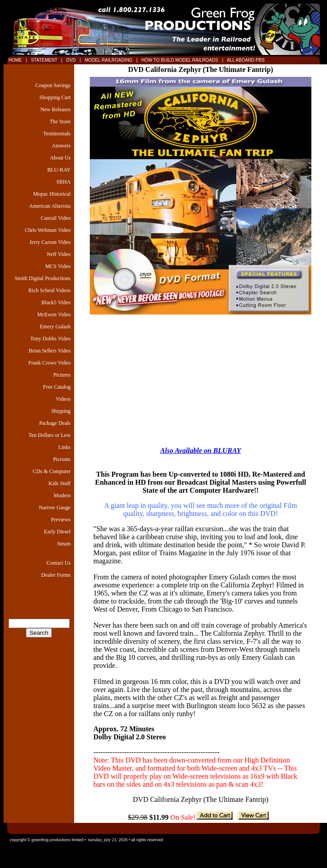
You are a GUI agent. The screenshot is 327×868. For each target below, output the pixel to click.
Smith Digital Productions (43, 278)
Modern (62, 495)
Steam (64, 544)
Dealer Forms (56, 575)
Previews (61, 520)
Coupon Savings (53, 85)
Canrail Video (56, 218)
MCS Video (58, 266)
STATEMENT (44, 60)
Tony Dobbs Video (50, 339)
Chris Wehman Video (48, 230)
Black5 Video (56, 302)
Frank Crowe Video (50, 363)
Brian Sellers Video (50, 351)
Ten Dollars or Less (50, 435)
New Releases (55, 109)
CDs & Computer (52, 471)
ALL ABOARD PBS (245, 60)
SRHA (63, 182)
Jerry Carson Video (50, 242)
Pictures (62, 375)
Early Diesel (57, 532)
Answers (61, 146)
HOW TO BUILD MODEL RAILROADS (180, 60)
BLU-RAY (59, 170)
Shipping (61, 411)
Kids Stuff (60, 483)
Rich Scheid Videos (50, 290)
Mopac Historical (52, 194)
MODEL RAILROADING (109, 60)
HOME (15, 60)
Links (65, 447)
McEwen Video (54, 314)
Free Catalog (57, 387)
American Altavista (50, 206)
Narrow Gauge (55, 507)
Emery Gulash (55, 327)
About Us (60, 158)
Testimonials (57, 134)
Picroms (62, 459)
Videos (63, 399)
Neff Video (59, 254)
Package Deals (55, 423)
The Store (60, 122)
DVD (71, 60)
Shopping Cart (55, 97)
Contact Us (59, 563)
